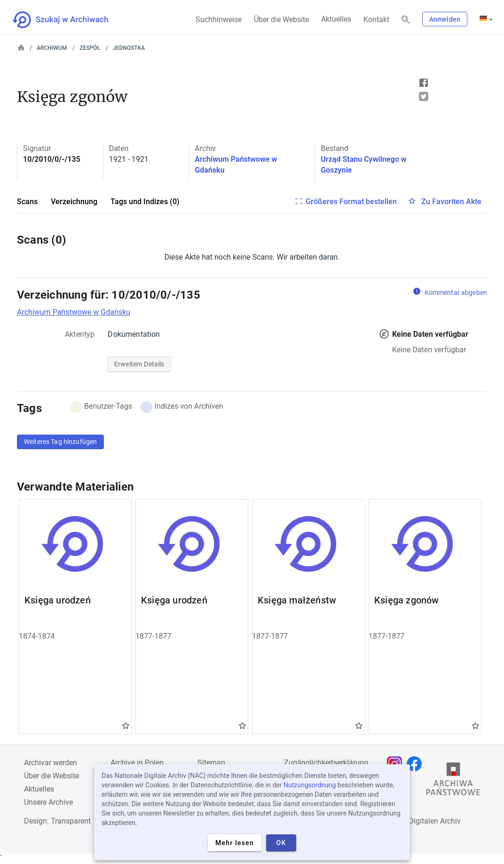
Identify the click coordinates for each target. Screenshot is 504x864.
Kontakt (376, 20)
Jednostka (129, 48)
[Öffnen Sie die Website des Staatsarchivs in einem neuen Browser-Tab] (453, 781)
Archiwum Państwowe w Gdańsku (74, 312)
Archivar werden (51, 763)
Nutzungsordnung (310, 785)
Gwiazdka (126, 725)
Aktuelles (336, 19)
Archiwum (52, 48)
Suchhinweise (219, 20)
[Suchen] (406, 20)
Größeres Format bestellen (351, 202)
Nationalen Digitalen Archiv (416, 821)
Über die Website (281, 20)
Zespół (90, 48)
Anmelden (445, 19)
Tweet (424, 96)
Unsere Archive (48, 802)
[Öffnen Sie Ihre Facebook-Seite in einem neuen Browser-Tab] (417, 764)
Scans (27, 202)
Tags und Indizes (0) (145, 202)
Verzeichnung (74, 202)
